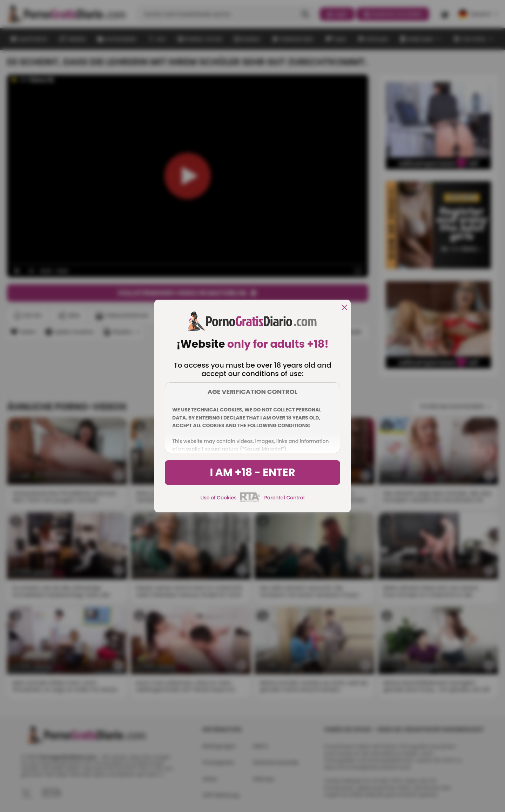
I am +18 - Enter (252, 472)
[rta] (250, 501)
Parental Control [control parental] (284, 498)
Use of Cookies (219, 498)
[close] (344, 308)
